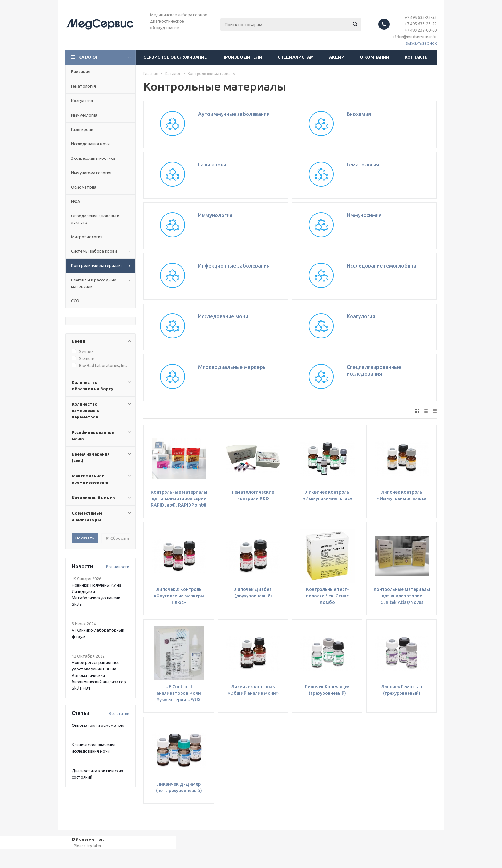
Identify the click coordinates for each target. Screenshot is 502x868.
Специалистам (296, 57)
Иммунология (84, 115)
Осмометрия (84, 187)
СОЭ (75, 301)
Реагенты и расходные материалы (94, 283)
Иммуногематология (91, 173)
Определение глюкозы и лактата (95, 219)
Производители (242, 57)
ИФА (76, 201)
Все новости (118, 567)
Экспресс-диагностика (93, 158)
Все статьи (119, 714)
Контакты (417, 57)
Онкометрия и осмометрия (99, 725)
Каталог (89, 57)
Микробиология (87, 237)
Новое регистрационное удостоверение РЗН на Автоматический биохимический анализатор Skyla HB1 (99, 675)
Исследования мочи (90, 144)
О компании (375, 57)
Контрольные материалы (96, 265)
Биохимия (81, 72)
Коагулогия (82, 101)
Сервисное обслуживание (175, 57)
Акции (337, 57)
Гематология (84, 86)
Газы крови (82, 129)
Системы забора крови (94, 251)
